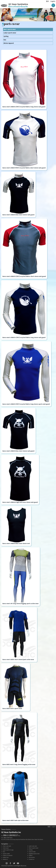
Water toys (6, 857)
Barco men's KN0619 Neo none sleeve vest (16, 543)
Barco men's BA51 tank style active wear (16, 820)
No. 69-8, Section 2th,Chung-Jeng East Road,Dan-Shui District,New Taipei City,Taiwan (22, 839)
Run (5, 40)
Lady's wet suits (33, 846)
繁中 (48, 1)
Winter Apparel (9, 43)
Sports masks (6, 854)
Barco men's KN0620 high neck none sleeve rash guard (20, 502)
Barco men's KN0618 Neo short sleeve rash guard (18, 451)
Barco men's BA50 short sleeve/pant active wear (18, 660)
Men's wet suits (7, 846)
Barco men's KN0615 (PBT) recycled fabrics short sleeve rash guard (24, 276)
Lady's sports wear (10, 33)
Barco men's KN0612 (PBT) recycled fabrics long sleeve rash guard (24, 107)
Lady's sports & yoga (8, 850)
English (53, 1)
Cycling (6, 36)
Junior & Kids (32, 852)
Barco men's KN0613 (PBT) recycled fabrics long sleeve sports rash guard (26, 404)
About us (5, 859)
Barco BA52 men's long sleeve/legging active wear (19, 764)
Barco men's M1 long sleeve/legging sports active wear (21, 604)
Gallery (31, 855)
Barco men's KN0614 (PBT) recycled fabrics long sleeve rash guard (24, 337)
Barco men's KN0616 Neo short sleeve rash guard (18, 215)
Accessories (32, 857)
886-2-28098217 (11, 835)
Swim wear (6, 848)
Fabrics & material (8, 855)
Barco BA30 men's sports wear (12, 709)
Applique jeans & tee (34, 854)
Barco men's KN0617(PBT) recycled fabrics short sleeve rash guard (24, 168)
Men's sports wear (10, 29)
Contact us (32, 859)
